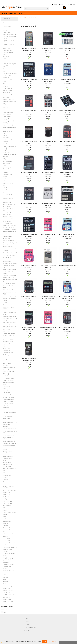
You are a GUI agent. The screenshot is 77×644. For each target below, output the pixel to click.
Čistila (4, 454)
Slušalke (5, 514)
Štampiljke (6, 172)
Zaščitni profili (7, 389)
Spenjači (5, 555)
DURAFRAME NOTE (8, 435)
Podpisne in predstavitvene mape (9, 371)
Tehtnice (5, 526)
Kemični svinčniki (7, 131)
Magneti (5, 30)
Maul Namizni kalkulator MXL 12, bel (48, 204)
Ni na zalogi (62, 34)
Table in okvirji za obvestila (8, 27)
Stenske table (7, 32)
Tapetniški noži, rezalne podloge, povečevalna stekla (9, 65)
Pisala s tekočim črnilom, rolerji (10, 210)
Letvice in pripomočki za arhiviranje (9, 122)
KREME (21, 13)
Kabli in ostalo (7, 597)
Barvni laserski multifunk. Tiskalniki (10, 250)
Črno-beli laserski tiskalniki (10, 253)
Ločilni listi (6, 365)
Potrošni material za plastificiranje (8, 45)
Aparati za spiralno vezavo (8, 53)
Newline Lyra (6, 495)
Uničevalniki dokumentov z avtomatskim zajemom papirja (10, 36)
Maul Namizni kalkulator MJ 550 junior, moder (67, 235)
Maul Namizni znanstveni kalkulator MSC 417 (29, 50)
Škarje (5, 71)
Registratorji (6, 350)
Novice (16, 13)
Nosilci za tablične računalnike (8, 438)
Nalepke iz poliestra (8, 99)
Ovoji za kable (7, 584)
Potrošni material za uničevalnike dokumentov (10, 41)
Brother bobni (7, 261)
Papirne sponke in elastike (10, 73)
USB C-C (5, 471)
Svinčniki (5, 135)
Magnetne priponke (8, 404)
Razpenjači (6, 562)
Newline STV (6, 492)
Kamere (5, 477)
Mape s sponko (7, 346)
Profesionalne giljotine (9, 305)
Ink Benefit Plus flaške (9, 255)
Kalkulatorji (6, 374)
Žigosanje (6, 361)
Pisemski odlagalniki (8, 378)
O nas (27, 622)
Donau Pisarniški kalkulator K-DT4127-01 (67, 111)
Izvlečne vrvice (7, 462)
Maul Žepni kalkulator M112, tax (48, 111)
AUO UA (5, 190)
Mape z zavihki (7, 344)
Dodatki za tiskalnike (8, 240)
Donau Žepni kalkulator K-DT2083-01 (67, 173)
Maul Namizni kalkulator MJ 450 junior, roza (48, 328)
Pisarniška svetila (8, 95)
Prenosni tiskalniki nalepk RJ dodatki (10, 287)
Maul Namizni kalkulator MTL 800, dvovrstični (48, 298)
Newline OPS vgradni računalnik (9, 487)
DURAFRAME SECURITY (9, 429)
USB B (5, 508)
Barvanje (5, 157)
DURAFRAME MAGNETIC (10, 422)
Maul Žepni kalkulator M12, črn (67, 142)
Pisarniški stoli (7, 484)
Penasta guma (7, 144)
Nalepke (5, 159)
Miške (4, 579)
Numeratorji (6, 138)
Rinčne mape (6, 348)
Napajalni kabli (7, 521)
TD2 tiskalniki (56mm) (9, 284)
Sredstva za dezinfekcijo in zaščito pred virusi (10, 226)
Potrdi (44, 642)
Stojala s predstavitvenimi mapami (10, 449)
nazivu (74, 24)
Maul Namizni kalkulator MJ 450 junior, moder (67, 298)
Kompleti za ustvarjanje (9, 154)
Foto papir (6, 110)
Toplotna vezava (7, 50)
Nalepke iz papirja (8, 104)
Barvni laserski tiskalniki (9, 270)
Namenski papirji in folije (9, 102)
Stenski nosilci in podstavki (7, 195)
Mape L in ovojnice (8, 341)
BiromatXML (28, 18)
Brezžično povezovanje (9, 298)
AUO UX (5, 188)
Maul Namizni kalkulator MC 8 (67, 267)
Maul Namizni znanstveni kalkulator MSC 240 (29, 359)
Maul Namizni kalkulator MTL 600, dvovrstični (29, 328)
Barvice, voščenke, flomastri (8, 141)
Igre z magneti (7, 168)
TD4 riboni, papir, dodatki (10, 234)
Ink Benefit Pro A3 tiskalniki (8, 273)
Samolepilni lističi (7, 114)
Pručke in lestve (7, 93)
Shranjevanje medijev (9, 446)
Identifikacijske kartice (9, 368)
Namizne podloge (8, 456)
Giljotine (5, 303)
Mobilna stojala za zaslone (8, 199)
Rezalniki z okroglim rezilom (8, 308)
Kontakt (28, 625)
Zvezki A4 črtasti (7, 501)
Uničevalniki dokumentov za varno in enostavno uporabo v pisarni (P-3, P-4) (10, 334)
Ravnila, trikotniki (7, 174)
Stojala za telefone (8, 573)
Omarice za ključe (8, 75)
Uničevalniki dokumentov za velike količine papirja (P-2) (10, 313)
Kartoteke (6, 480)
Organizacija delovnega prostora (9, 128)
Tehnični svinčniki (7, 181)
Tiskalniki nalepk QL (8, 290)
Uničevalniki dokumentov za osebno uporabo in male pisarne (10, 328)
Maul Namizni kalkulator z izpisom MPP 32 (48, 267)
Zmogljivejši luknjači (8, 564)
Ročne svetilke (7, 528)
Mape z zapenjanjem (9, 125)
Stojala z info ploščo (8, 410)
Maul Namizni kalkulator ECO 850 (29, 142)
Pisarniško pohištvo (8, 482)
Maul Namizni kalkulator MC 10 (29, 173)
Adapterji (5, 523)
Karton (5, 61)
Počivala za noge (7, 90)
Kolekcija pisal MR (8, 575)
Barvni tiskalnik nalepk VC (10, 243)
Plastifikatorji (6, 56)
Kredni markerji (7, 48)
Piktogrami (6, 427)
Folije (4, 59)
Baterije (5, 510)
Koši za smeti (7, 84)
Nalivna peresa (7, 202)
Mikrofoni (5, 577)
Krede (5, 165)
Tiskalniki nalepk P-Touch (10, 229)
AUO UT (5, 192)
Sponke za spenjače (8, 570)
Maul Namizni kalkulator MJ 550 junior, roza (29, 267)
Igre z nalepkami (7, 161)
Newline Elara (7, 497)
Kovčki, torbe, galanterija (10, 499)
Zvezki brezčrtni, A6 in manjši (9, 531)
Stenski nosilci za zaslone (10, 543)
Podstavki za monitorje (9, 443)
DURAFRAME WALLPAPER (6, 419)
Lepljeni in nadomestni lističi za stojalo (9, 214)
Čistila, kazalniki (7, 221)
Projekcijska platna (8, 223)
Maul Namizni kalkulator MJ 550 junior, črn (29, 298)
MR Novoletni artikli (8, 534)
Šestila (5, 179)
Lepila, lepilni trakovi (8, 112)
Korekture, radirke (8, 183)
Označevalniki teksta (8, 353)
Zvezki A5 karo (7, 540)
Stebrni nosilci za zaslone (10, 553)
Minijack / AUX (7, 475)
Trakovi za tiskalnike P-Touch (9, 266)
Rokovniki (5, 536)
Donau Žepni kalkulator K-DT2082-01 (48, 173)
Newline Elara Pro (8, 601)
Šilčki (4, 185)
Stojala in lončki (7, 117)
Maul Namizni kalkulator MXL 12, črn (48, 50)
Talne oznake (6, 386)
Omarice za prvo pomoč (9, 397)
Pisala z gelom (7, 207)
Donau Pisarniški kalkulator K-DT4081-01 (29, 235)
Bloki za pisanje (7, 506)
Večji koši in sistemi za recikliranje (9, 407)
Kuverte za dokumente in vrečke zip (10, 107)
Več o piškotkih (52, 642)
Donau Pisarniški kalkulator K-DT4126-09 (67, 50)
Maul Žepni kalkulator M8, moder (67, 80)
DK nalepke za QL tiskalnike (8, 258)
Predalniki (5, 376)
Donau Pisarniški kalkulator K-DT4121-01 (29, 80)
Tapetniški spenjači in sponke (9, 567)
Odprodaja (6, 97)
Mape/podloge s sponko (10, 119)
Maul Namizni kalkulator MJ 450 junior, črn (67, 328)
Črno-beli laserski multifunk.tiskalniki (8, 246)
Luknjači (5, 150)
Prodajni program (7, 13)
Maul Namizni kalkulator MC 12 (29, 204)
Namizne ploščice (8, 395)
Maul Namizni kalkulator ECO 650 (48, 142)
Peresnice (6, 133)
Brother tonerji (7, 238)
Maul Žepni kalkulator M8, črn (29, 111)
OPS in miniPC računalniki (10, 490)
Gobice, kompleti (7, 24)
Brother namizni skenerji (10, 232)
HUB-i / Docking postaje (10, 468)
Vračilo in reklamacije (31, 628)
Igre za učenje (7, 163)
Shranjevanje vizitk (8, 339)
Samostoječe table (8, 219)
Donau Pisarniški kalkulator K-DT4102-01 (67, 204)
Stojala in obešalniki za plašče (9, 81)
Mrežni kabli (6, 519)
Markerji (5, 177)
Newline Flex (6, 588)
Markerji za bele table (9, 204)
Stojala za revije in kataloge (8, 358)
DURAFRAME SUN (8, 416)
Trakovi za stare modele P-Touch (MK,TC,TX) (10, 277)
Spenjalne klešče (7, 560)
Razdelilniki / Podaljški (9, 595)
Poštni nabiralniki (7, 88)
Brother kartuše (7, 236)
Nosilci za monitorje (8, 545)
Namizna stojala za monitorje (8, 550)
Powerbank (6, 582)
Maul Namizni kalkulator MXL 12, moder (48, 80)
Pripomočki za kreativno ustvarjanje (9, 147)
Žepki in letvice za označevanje (8, 392)
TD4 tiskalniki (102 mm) (9, 296)
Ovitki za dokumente (8, 399)
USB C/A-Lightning (8, 590)
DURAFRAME (6, 424)
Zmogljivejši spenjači (8, 558)
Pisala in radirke (7, 170)
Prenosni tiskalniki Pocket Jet (10, 280)
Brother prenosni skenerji (10, 263)
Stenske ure (6, 78)
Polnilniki (5, 300)
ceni (70, 24)
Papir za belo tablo (8, 217)
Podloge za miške (8, 452)
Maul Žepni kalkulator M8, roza (48, 235)
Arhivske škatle (7, 363)
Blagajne (5, 86)
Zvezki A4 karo (7, 538)
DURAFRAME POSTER (9, 441)
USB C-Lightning (7, 586)
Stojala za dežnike (8, 401)
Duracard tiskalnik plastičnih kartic (8, 465)
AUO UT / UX (6, 593)
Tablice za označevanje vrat (9, 413)
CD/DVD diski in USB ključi (10, 512)
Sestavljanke (6, 152)
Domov (22, 18)
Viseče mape (6, 355)
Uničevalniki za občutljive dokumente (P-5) (10, 323)
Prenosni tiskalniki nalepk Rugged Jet (10, 293)
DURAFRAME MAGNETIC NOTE (10, 432)
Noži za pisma (7, 69)
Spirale (5, 22)
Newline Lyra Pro (8, 599)
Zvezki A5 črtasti (7, 503)
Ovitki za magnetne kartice (8, 459)
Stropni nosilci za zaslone (10, 547)
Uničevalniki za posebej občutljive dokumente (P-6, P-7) (10, 318)
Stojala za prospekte (9, 380)
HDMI (4, 517)
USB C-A (5, 473)
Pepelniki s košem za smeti (9, 383)
